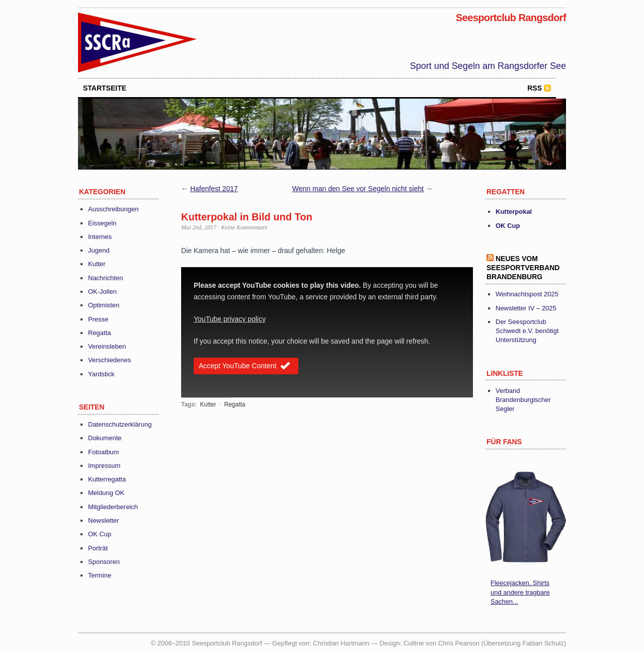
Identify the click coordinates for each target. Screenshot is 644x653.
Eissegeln (102, 223)
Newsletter (103, 520)
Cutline (414, 643)
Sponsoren (104, 562)
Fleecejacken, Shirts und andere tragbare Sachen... (520, 592)
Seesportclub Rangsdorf (511, 18)
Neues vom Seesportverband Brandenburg (523, 268)
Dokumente (105, 438)
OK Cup (100, 534)
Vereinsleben (107, 346)
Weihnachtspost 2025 (527, 294)
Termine (100, 575)
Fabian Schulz (543, 643)
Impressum (104, 466)
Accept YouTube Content (246, 367)
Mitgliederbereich (113, 507)
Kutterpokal (514, 212)
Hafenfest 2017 (214, 189)
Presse (98, 319)
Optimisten (104, 305)
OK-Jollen (102, 292)
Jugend (99, 250)
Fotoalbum (103, 452)
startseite (105, 88)
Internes (100, 237)
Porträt (98, 548)
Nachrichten (105, 278)
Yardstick (101, 374)
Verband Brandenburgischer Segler (523, 400)
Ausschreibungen (113, 209)
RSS (535, 88)
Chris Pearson (459, 643)
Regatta (100, 333)
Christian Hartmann (341, 643)
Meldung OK (106, 493)
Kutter (97, 264)
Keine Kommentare (244, 227)
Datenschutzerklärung (120, 424)
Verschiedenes (109, 360)
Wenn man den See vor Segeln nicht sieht (358, 189)
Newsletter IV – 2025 (526, 308)
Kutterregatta (107, 479)
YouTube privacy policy (230, 319)
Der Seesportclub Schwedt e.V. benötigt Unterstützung (527, 331)
